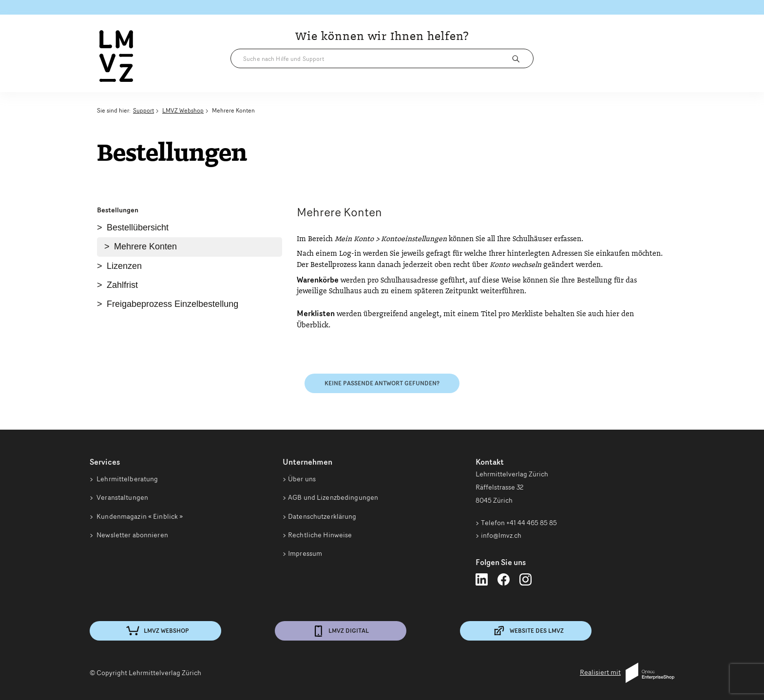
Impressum (305, 556)
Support (143, 110)
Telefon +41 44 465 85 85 (519, 523)
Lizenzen (124, 266)
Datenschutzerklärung (322, 518)
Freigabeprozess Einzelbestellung (172, 304)
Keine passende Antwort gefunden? (382, 383)
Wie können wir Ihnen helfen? (382, 37)
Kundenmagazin (139, 518)
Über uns (302, 479)
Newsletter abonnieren (132, 537)
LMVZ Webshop (183, 110)
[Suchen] (518, 59)
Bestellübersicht (138, 227)
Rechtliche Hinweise (320, 537)
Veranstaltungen (122, 498)
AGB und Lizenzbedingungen (333, 498)
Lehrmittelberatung (126, 479)
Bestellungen (118, 210)
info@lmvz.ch (501, 535)
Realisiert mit (627, 673)
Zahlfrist (122, 285)
